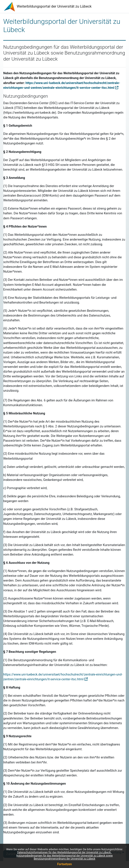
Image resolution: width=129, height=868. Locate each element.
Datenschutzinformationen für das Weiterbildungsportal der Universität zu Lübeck (64, 852)
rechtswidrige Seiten (94, 381)
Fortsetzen (65, 864)
